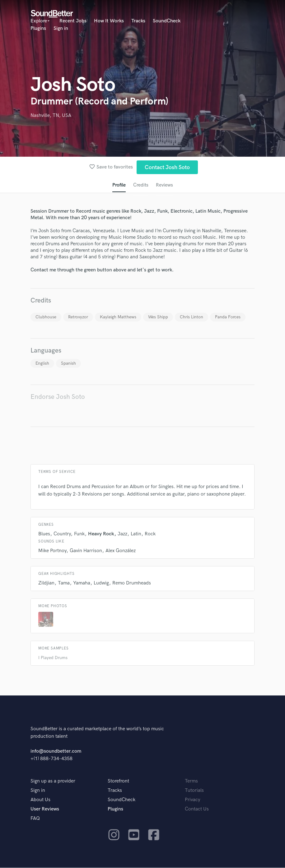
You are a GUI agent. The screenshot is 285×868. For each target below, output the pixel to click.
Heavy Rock (101, 534)
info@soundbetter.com (56, 752)
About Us (40, 800)
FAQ (35, 819)
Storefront (118, 781)
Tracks (138, 21)
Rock (150, 534)
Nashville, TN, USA (51, 115)
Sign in (61, 28)
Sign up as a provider (53, 781)
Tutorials (194, 791)
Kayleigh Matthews (118, 317)
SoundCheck (167, 21)
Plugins (38, 28)
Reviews (165, 185)
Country (62, 534)
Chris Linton (192, 317)
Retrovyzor (78, 317)
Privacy (193, 800)
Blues (44, 534)
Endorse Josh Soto (58, 397)
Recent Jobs (73, 21)
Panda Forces (228, 317)
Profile (119, 185)
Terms (191, 781)
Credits (141, 185)
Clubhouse (46, 317)
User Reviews (45, 809)
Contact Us (197, 809)
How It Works (109, 21)
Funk (79, 534)
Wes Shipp (158, 317)
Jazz (122, 534)
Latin (136, 534)
